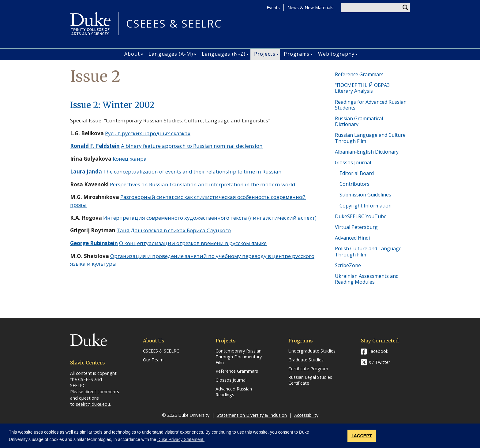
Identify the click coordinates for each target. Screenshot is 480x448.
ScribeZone (348, 265)
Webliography (336, 54)
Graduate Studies (306, 360)
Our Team (153, 360)
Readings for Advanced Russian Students (371, 105)
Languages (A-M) (171, 54)
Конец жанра (130, 159)
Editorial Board (357, 173)
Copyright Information (366, 206)
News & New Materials (310, 7)
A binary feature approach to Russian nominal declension (192, 146)
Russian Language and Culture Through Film (370, 138)
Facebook (378, 351)
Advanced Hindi (352, 238)
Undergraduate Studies (312, 351)
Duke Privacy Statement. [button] (181, 439)
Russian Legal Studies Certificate (310, 380)
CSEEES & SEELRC (174, 24)
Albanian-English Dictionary (367, 152)
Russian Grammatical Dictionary (359, 121)
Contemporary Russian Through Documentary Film (239, 357)
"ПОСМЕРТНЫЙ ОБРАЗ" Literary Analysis (363, 88)
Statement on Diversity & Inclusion (252, 415)
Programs (297, 54)
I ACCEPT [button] (362, 436)
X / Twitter (379, 362)
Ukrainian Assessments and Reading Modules (367, 279)
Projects (265, 54)
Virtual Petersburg (356, 227)
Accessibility (306, 415)
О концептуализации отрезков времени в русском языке (193, 243)
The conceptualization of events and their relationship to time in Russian (192, 172)
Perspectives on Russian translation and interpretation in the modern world (203, 184)
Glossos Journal (353, 162)
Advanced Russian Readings (234, 392)
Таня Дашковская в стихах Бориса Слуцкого (174, 230)
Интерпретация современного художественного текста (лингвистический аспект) (210, 218)
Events (273, 7)
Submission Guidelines (365, 195)
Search (405, 8)
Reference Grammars (359, 74)
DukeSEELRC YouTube (361, 216)
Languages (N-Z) (224, 54)
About (132, 54)
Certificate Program (308, 369)
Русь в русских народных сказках (148, 133)
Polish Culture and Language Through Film (368, 251)
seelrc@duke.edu (93, 404)
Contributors (354, 184)
